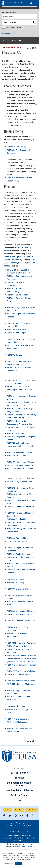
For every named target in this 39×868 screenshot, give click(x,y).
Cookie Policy (31, 838)
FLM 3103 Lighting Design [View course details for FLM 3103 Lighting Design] (18, 443)
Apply (18, 823)
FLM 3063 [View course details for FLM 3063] (13, 263)
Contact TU (27, 826)
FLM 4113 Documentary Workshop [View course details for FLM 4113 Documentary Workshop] (21, 643)
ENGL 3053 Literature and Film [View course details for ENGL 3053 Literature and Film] (20, 469)
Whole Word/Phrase (13, 27)
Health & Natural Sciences (19, 790)
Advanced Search (9, 33)
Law (20, 800)
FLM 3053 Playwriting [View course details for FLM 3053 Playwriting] (16, 433)
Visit (11, 823)
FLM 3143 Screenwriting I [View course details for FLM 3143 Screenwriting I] (18, 456)
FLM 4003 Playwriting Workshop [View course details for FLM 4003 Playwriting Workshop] (21, 621)
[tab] (31, 3)
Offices (26, 823)
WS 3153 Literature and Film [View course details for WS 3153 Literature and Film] (19, 465)
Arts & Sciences (19, 772)
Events (18, 810)
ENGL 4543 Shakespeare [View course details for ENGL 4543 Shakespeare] (18, 722)
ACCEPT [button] (19, 863)
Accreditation (8, 838)
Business (19, 777)
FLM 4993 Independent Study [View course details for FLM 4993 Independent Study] (19, 614)
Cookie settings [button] (8, 863)
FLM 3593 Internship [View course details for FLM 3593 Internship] (16, 579)
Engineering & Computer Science (20, 784)
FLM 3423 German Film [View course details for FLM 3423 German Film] (17, 538)
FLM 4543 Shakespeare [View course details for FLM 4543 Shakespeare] (17, 719)
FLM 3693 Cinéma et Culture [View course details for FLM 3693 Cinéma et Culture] (19, 589)
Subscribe (30, 810)
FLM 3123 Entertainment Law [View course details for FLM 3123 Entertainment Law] (19, 452)
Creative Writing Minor (14, 257)
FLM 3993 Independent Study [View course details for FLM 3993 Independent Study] (19, 611)
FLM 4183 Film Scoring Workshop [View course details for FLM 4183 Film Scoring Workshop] (21, 671)
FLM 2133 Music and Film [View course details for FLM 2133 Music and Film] (18, 329)
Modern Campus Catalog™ (24, 846)
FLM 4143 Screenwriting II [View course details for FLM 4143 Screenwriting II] (18, 646)
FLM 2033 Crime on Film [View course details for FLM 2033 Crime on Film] (17, 295)
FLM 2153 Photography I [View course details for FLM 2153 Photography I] (17, 333)
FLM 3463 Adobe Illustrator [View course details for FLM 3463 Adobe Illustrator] (18, 554)
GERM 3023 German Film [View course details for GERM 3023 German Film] (18, 541)
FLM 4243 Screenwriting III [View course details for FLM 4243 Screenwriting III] (18, 674)
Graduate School (19, 795)
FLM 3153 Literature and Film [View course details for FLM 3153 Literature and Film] (19, 462)
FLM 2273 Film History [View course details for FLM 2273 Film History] (17, 147)
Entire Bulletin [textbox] (9, 16)
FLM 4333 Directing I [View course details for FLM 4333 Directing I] (16, 706)
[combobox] (19, 16)
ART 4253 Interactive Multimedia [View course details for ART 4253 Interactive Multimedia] (21, 684)
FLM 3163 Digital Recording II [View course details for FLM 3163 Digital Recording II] (19, 478)
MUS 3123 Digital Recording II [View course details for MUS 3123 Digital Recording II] (20, 481)
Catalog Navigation (13, 40)
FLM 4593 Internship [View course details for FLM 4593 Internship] (16, 582)
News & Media (13, 826)
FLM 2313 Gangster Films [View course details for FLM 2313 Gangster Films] (18, 355)
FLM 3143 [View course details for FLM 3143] (22, 263)
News (7, 810)
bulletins (11, 844)
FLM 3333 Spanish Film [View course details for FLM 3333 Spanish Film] (17, 519)
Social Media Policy (20, 840)
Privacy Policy (19, 838)
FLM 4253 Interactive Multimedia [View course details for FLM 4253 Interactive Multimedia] (21, 681)
